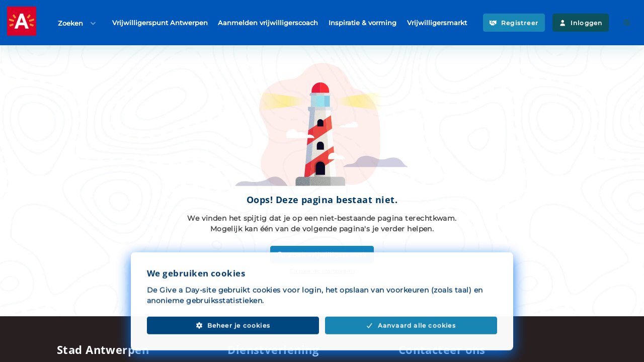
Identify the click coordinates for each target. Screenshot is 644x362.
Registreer (514, 23)
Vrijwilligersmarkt (437, 22)
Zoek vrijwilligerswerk (322, 255)
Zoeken (77, 23)
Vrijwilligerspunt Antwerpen (160, 22)
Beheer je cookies (233, 337)
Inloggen (581, 23)
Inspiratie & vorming (363, 22)
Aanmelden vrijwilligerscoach (268, 22)
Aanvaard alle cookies (411, 337)
